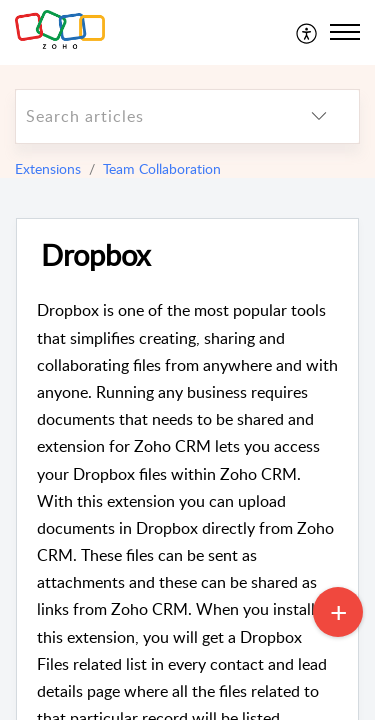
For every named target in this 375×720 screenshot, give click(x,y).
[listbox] (319, 116)
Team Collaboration (162, 168)
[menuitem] (307, 32)
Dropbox (95, 255)
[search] (147, 116)
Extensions (48, 168)
